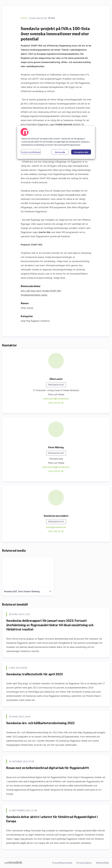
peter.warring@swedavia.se (56, 467)
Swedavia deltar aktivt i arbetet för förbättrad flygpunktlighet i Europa (52, 819)
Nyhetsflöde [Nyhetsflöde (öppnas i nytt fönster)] (102, 863)
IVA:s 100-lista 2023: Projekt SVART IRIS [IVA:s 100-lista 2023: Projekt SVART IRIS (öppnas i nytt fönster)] (41, 291)
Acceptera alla (81, 152)
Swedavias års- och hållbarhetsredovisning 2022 (40, 723)
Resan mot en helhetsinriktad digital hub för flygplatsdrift (48, 768)
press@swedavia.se (56, 527)
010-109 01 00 (56, 403)
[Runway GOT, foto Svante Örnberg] (28, 572)
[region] (56, 142)
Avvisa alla (60, 152)
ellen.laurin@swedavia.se (56, 399)
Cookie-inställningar (31, 152)
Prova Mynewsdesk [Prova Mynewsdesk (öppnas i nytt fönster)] (62, 863)
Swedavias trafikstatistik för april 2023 (34, 674)
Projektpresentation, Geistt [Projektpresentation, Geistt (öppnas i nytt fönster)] (34, 295)
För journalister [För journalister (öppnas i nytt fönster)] (84, 863)
